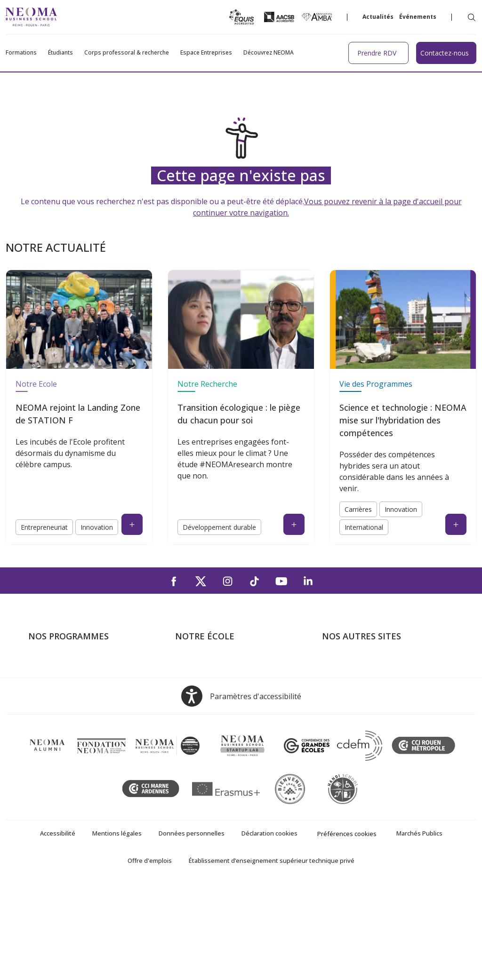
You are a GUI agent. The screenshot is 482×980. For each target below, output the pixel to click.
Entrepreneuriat (44, 527)
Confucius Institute (353, 733)
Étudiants (60, 53)
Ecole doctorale (55, 747)
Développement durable (219, 527)
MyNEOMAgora (349, 719)
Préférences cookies (347, 929)
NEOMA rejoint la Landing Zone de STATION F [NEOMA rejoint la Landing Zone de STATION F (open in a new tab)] (78, 414)
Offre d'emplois (150, 955)
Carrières (358, 509)
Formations (21, 53)
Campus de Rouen (206, 706)
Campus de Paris (203, 679)
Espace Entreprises (206, 53)
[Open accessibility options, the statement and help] (241, 791)
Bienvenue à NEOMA (357, 665)
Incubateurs (342, 693)
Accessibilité (58, 928)
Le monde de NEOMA (359, 679)
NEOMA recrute (202, 733)
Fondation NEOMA (354, 706)
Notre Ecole (36, 384)
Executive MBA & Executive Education (92, 733)
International (364, 527)
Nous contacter (202, 719)
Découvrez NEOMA (269, 53)
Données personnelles (192, 928)
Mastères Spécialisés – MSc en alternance (80, 713)
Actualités (378, 17)
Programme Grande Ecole (72, 679)
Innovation (97, 527)
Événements (418, 17)
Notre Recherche (207, 384)
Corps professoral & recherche (127, 53)
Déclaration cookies (269, 928)
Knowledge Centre (353, 747)
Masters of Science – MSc (72, 693)
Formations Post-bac (64, 665)
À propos (191, 665)
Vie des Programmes (376, 384)
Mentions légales (117, 928)
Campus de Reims (205, 693)
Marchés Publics (419, 928)
